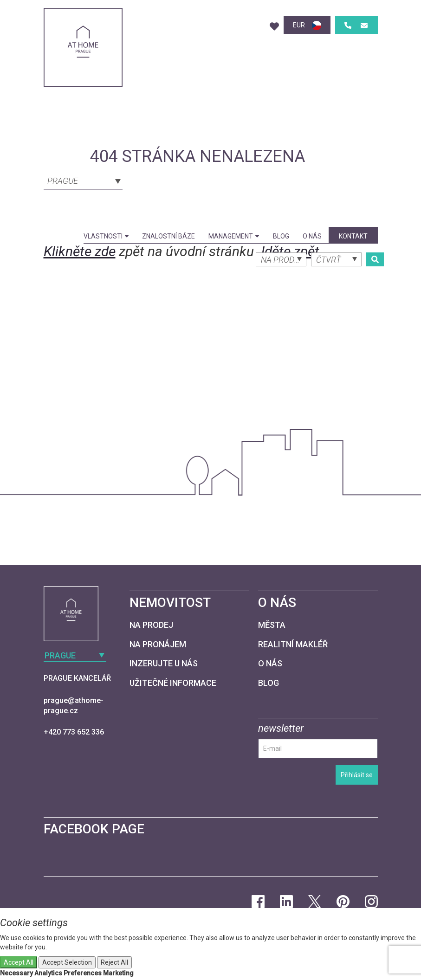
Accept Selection (67, 962)
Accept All (19, 962)
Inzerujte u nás (164, 663)
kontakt (353, 236)
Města (272, 625)
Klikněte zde (80, 251)
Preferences (83, 973)
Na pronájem (158, 644)
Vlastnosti (106, 236)
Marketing (118, 973)
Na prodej (151, 625)
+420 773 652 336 (74, 732)
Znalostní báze (168, 236)
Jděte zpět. (290, 251)
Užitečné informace (173, 683)
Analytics (48, 973)
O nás (312, 236)
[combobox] (83, 180)
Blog (281, 236)
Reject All (114, 962)
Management (234, 236)
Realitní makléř (293, 644)
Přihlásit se (357, 775)
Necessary (16, 973)
